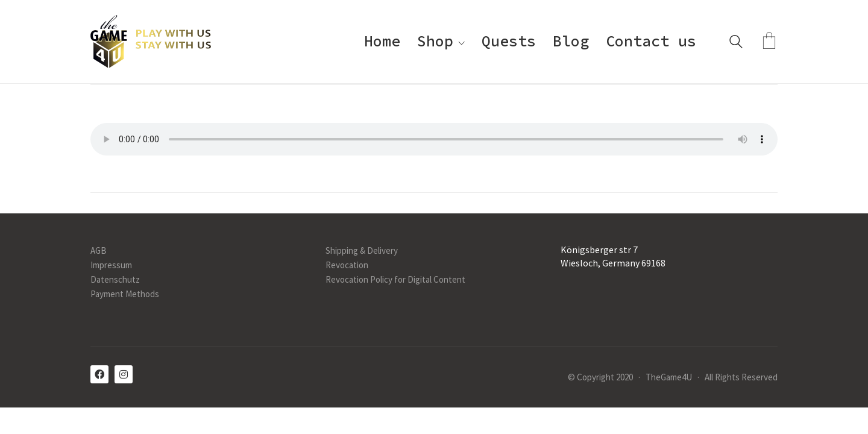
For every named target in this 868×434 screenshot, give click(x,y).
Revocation (347, 265)
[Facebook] (99, 374)
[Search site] (736, 43)
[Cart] (769, 42)
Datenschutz (115, 279)
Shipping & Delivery (362, 250)
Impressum (111, 265)
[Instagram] (124, 374)
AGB (99, 250)
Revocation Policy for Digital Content (395, 279)
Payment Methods (125, 294)
